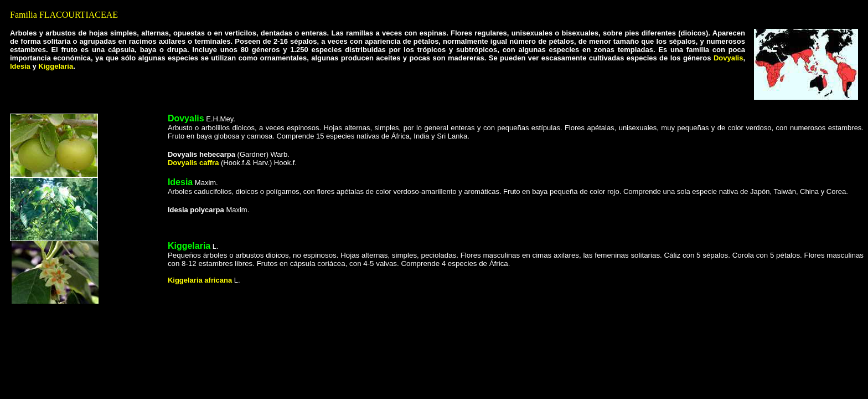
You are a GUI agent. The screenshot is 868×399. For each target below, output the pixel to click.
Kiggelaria (56, 66)
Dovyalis (728, 58)
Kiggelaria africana (200, 280)
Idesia (20, 66)
